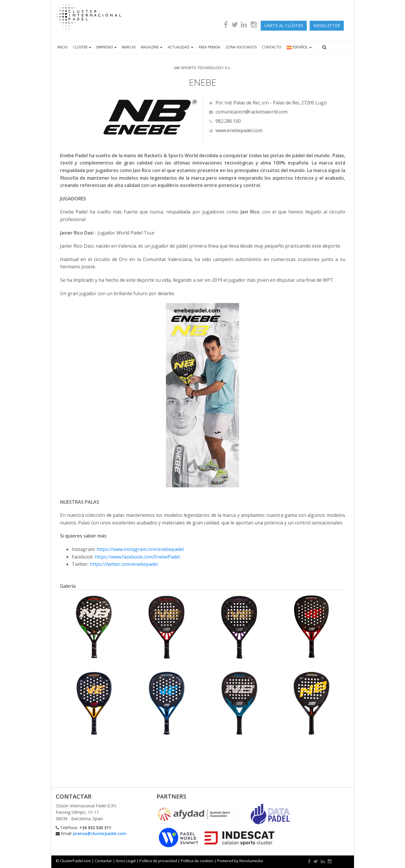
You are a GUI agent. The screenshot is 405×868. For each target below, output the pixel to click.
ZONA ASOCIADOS (241, 47)
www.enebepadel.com (236, 130)
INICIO (63, 47)
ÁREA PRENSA (209, 47)
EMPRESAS (107, 47)
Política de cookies (197, 861)
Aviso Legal (126, 861)
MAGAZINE (152, 47)
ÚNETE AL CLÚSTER (284, 26)
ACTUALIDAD (180, 47)
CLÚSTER (82, 47)
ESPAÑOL (299, 47)
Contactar (103, 861)
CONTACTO (272, 47)
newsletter (327, 26)
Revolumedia (251, 861)
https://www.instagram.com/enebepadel (140, 549)
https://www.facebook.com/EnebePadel (137, 557)
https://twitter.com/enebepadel (124, 564)
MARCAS (129, 47)
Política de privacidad (158, 861)
